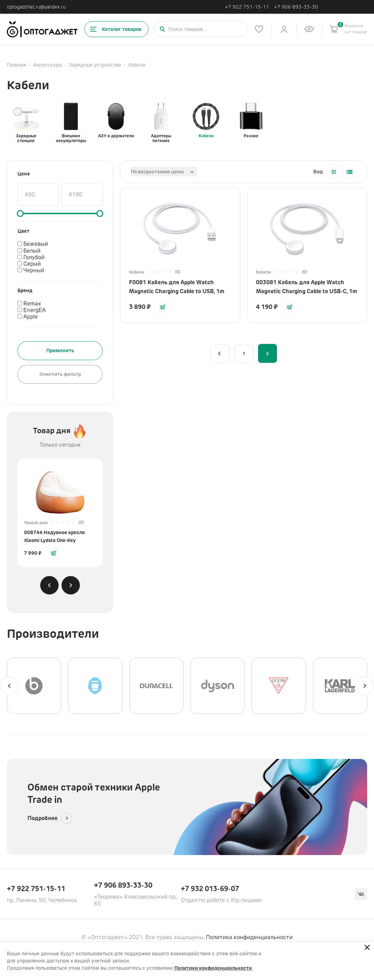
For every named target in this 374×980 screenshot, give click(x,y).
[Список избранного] (259, 29)
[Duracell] (156, 686)
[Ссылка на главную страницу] (42, 29)
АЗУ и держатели (116, 120)
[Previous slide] (49, 585)
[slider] (20, 214)
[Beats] (34, 686)
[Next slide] (71, 585)
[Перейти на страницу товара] (60, 489)
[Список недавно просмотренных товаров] (309, 29)
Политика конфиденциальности (249, 937)
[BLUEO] (95, 686)
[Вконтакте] (361, 894)
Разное (251, 120)
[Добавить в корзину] (54, 553)
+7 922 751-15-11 (247, 7)
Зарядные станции (26, 123)
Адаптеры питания (161, 123)
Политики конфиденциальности (213, 968)
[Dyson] (218, 686)
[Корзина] (334, 29)
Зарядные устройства (95, 65)
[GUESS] (279, 686)
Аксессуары (48, 65)
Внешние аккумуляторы (71, 123)
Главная (16, 65)
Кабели (206, 120)
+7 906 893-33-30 (296, 7)
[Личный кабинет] (284, 29)
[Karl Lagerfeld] (340, 686)
